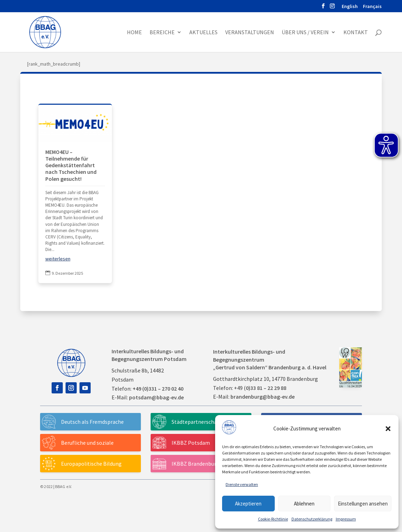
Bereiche (162, 33)
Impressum (346, 519)
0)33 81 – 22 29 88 (266, 388)
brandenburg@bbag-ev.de (263, 397)
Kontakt (356, 33)
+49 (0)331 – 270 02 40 (158, 389)
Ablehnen (304, 504)
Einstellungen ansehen (363, 504)
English (350, 7)
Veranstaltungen (250, 33)
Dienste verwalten (242, 484)
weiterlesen (58, 259)
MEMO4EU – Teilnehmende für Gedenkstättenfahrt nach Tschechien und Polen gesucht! (71, 165)
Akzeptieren (248, 504)
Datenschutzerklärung (312, 519)
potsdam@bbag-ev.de (156, 397)
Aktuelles (203, 33)
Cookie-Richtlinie (273, 519)
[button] (388, 429)
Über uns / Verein (305, 33)
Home (134, 33)
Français (372, 7)
